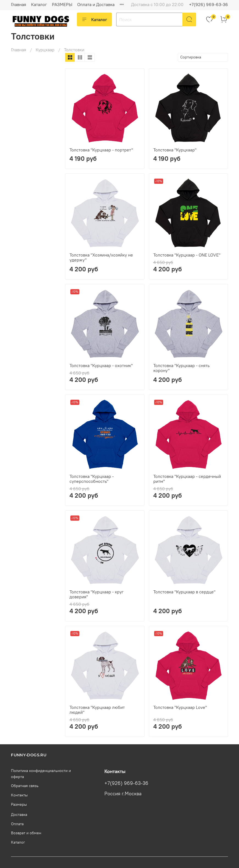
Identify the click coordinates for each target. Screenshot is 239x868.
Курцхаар (45, 50)
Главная (19, 4)
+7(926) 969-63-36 (209, 4)
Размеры (19, 804)
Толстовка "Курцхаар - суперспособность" (92, 479)
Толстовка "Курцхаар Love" (180, 707)
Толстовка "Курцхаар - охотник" (101, 365)
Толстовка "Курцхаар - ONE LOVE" (187, 255)
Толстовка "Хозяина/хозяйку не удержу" (101, 257)
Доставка (19, 815)
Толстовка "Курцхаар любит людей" (97, 710)
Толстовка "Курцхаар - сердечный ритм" (187, 479)
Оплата (17, 824)
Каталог (39, 4)
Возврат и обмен (26, 833)
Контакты (19, 795)
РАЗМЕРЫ (62, 4)
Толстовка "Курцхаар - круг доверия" (97, 594)
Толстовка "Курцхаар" (175, 150)
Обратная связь (25, 786)
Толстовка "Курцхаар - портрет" (101, 150)
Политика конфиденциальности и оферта (41, 774)
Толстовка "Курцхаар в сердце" (184, 592)
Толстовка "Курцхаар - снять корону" (181, 368)
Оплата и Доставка (96, 4)
